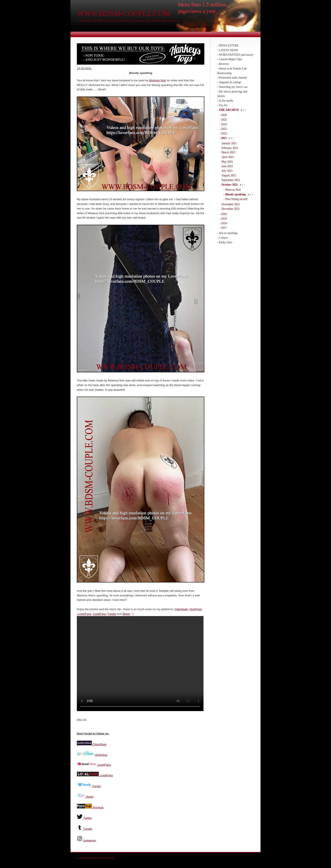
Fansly (112, 614)
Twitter (88, 818)
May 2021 (227, 162)
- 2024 (223, 124)
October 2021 (230, 185)
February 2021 (230, 148)
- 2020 (223, 214)
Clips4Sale (99, 744)
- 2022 (223, 133)
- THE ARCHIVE (228, 110)
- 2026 (223, 115)
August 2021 (229, 175)
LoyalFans (100, 614)
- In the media (225, 101)
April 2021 (228, 157)
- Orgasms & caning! (229, 82)
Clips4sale (181, 609)
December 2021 (231, 209)
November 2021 (231, 204)
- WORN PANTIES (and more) (235, 55)
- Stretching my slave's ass (232, 87)
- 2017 (223, 228)
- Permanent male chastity (232, 78)
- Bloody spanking (235, 194)
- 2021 (223, 138)
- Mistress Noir (232, 190)
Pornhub (98, 807)
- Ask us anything (227, 233)
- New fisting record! (236, 199)
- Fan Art (222, 105)
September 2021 (231, 180)
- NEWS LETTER (228, 46)
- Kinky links (225, 242)
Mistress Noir (158, 80)
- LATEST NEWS (228, 50)
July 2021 (227, 171)
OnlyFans (195, 609)
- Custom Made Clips (230, 59)
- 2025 (223, 120)
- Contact (222, 238)
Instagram (90, 840)
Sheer (126, 614)
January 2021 (229, 143)
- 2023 (223, 129)
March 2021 (228, 152)
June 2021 (227, 166)
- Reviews (223, 64)
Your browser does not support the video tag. (140, 664)
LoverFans (84, 614)
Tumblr (88, 828)
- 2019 (223, 219)
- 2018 (223, 223)
